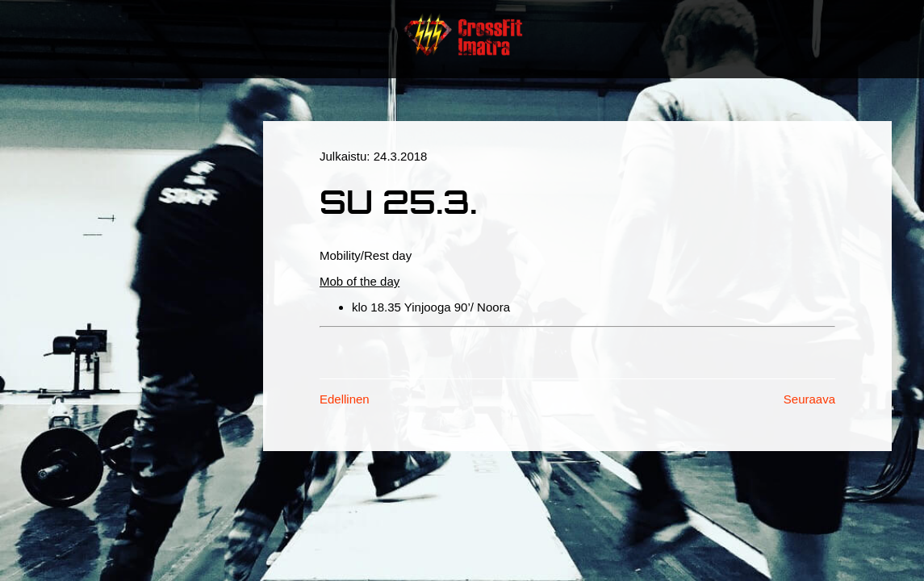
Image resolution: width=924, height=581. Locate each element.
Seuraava (809, 399)
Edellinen (345, 399)
